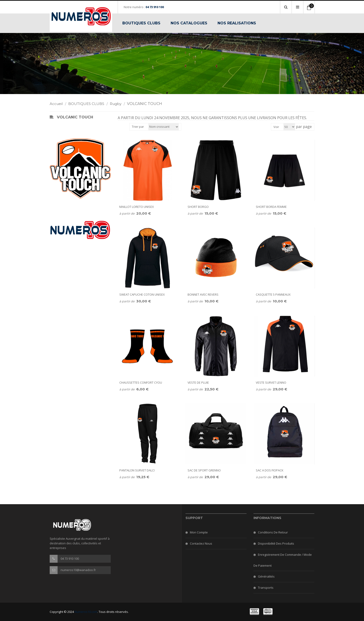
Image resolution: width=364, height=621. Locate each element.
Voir (276, 127)
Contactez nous (201, 543)
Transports (266, 588)
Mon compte (199, 532)
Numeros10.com (86, 612)
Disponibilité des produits (276, 543)
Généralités (266, 576)
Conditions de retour (273, 532)
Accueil (58, 104)
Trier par (138, 127)
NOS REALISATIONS (237, 23)
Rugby (118, 104)
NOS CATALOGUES (189, 23)
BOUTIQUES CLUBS (141, 23)
